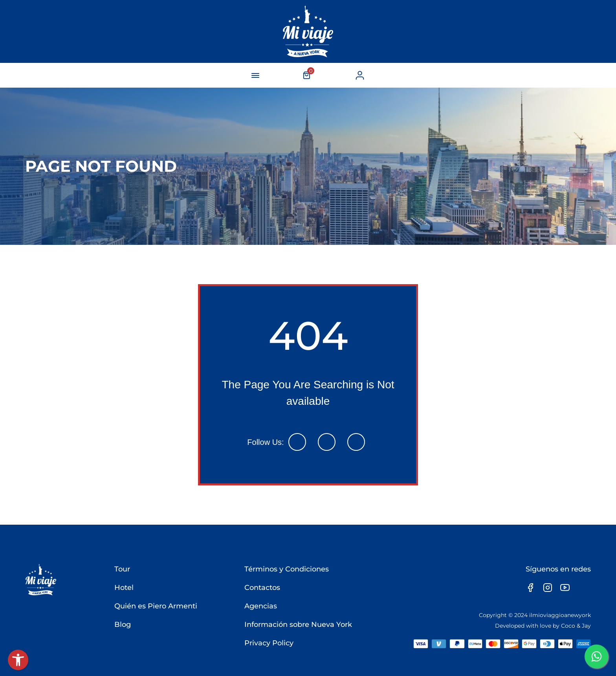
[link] (18, 660)
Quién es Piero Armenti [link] (156, 606)
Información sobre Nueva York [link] (298, 625)
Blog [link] (123, 625)
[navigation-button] (255, 75)
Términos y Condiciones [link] (287, 569)
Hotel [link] (124, 588)
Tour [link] (122, 569)
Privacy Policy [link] (269, 643)
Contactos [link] (262, 588)
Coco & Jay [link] (576, 626)
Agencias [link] (261, 606)
